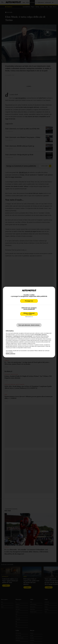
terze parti (28, 338)
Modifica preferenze (10, 354)
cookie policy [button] (46, 336)
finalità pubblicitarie (14, 342)
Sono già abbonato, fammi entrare (29, 325)
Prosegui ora (29, 301)
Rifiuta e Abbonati (29, 314)
